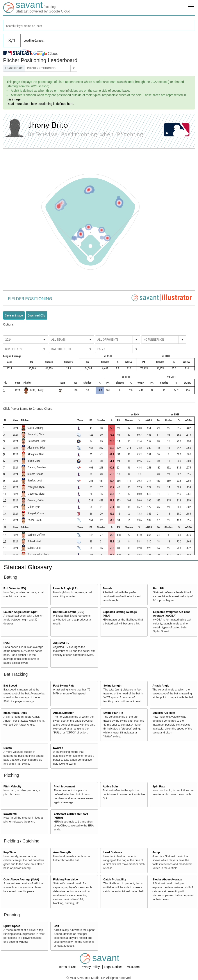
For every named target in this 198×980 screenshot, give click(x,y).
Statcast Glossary (28, 567)
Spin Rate (159, 787)
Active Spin (110, 787)
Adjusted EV (61, 643)
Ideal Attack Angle (15, 713)
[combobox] (99, 25)
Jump (156, 852)
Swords (58, 748)
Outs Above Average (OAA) (21, 880)
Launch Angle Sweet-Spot (21, 612)
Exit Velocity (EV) (15, 588)
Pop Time (10, 852)
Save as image (14, 315)
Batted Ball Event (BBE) (69, 612)
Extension (10, 814)
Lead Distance (113, 852)
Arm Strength (62, 852)
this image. (14, 99)
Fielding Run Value (65, 880)
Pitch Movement (64, 787)
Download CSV (37, 315)
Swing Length (113, 686)
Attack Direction (64, 713)
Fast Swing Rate (64, 686)
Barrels (108, 588)
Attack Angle (161, 686)
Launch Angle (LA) (65, 588)
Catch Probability (115, 880)
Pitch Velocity (12, 787)
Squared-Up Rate (164, 713)
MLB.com (133, 967)
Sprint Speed (12, 926)
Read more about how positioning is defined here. (40, 104)
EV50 (7, 643)
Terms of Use (68, 967)
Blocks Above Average (167, 880)
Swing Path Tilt (113, 713)
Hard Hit (158, 588)
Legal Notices (114, 967)
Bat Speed (10, 686)
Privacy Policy (91, 967)
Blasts (8, 748)
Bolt (56, 926)
